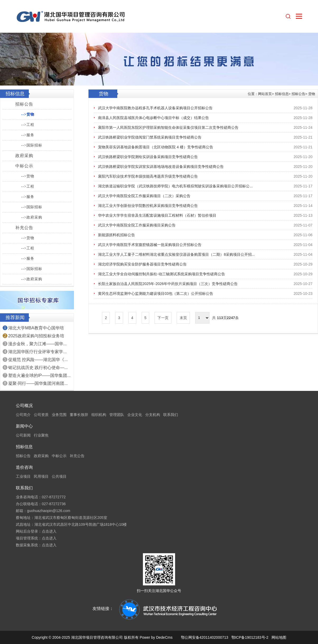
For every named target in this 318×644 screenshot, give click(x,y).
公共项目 (59, 476)
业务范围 (59, 415)
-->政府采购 (32, 217)
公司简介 (23, 415)
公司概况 (24, 406)
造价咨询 (24, 467)
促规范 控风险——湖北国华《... (38, 360)
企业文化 (135, 415)
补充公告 (24, 228)
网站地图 (279, 637)
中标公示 (24, 166)
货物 (312, 94)
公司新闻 (23, 435)
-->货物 (28, 114)
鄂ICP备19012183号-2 (250, 637)
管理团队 (117, 415)
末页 (183, 318)
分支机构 (153, 415)
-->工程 (28, 125)
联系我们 (171, 415)
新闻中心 (24, 426)
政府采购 (24, 156)
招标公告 (24, 104)
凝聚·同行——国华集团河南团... (38, 383)
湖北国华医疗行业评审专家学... (37, 352)
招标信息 (282, 94)
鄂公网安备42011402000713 (205, 637)
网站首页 (265, 94)
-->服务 (28, 135)
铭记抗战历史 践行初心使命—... (38, 368)
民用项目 (41, 476)
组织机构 (99, 415)
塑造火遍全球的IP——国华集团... (39, 375)
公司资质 (41, 415)
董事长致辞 (79, 415)
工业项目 (23, 476)
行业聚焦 (41, 435)
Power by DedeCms (156, 637)
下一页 (163, 318)
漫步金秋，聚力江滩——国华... (37, 344)
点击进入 (49, 531)
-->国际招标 (32, 145)
